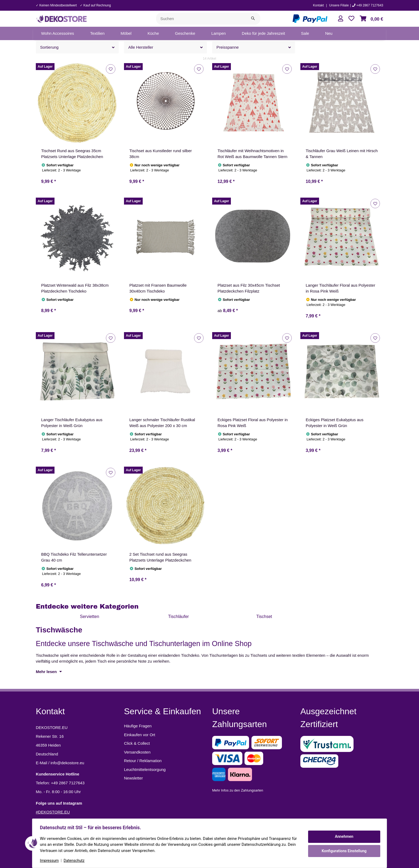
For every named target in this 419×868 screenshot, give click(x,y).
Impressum (50, 861)
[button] (341, 19)
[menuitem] (58, 33)
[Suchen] (201, 19)
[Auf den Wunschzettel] (110, 69)
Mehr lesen (49, 672)
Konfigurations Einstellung (343, 851)
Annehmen (343, 837)
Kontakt (318, 5)
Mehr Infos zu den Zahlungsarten (238, 790)
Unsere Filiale (339, 5)
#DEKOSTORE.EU (53, 812)
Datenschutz (75, 861)
